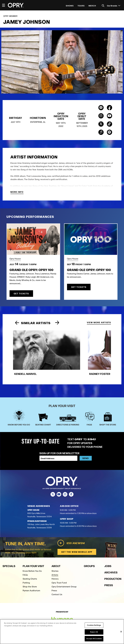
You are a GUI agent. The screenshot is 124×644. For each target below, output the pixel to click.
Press (54, 577)
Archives (111, 558)
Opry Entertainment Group (64, 573)
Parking (26, 569)
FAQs (25, 561)
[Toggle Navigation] (5, 5)
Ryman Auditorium (31, 577)
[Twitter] (53, 480)
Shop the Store (30, 573)
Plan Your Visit (33, 552)
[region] (62, 632)
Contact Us (57, 580)
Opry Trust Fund (59, 569)
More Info (17, 192)
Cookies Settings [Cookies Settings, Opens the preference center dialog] (94, 625)
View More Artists (99, 322)
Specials (9, 552)
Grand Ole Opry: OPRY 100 (31, 270)
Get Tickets (21, 294)
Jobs (108, 552)
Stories (55, 557)
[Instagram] (65, 480)
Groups (89, 552)
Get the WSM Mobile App (77, 538)
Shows (70, 6)
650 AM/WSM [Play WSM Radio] (71, 529)
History (55, 565)
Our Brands (114, 6)
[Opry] (16, 5)
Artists (55, 561)
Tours (81, 6)
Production (113, 565)
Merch (92, 6)
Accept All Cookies (94, 639)
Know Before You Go (32, 557)
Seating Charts (30, 565)
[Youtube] (59, 480)
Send (86, 444)
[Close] (121, 632)
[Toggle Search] (103, 6)
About (56, 552)
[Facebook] (71, 480)
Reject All (94, 632)
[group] (36, 347)
